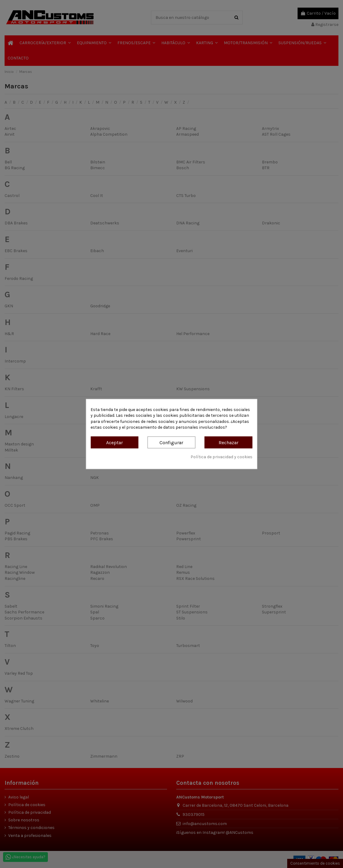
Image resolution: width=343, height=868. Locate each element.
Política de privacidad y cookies (222, 457)
